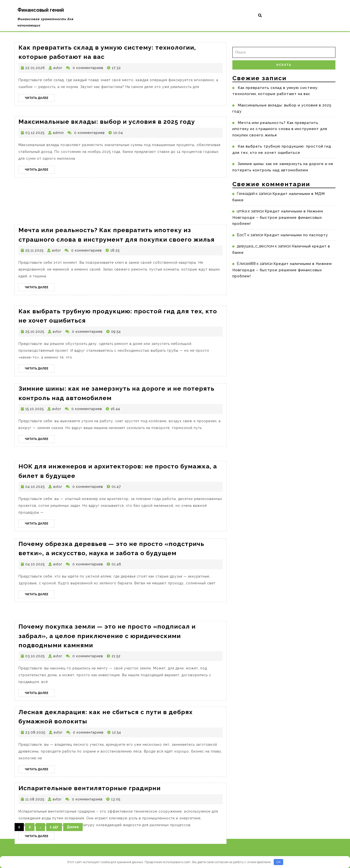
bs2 (275, 851)
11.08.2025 (35, 816)
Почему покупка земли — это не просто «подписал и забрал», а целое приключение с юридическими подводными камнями (107, 658)
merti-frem (319, 845)
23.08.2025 (35, 752)
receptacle (258, 845)
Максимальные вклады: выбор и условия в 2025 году (107, 122)
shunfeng (319, 851)
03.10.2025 (35, 678)
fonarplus (301, 845)
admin (58, 133)
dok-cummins (280, 845)
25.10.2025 (35, 351)
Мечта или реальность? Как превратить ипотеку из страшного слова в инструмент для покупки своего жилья (280, 129)
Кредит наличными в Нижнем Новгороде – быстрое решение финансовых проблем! (278, 217)
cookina (241, 851)
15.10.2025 (35, 427)
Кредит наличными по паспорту (296, 235)
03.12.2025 (35, 133)
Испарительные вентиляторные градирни (90, 805)
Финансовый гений (41, 10)
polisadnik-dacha (294, 851)
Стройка (239, 845)
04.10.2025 (35, 506)
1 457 (54, 827)
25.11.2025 (34, 270)
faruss (228, 851)
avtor (58, 68)
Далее (73, 827)
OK (279, 862)
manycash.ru (260, 851)
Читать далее (40, 99)
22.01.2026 (35, 68)
